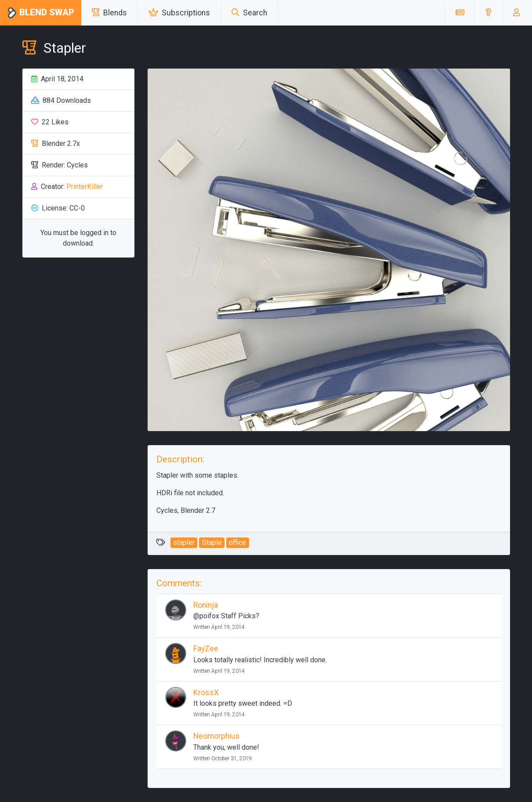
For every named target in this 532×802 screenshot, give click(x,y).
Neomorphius (217, 736)
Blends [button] (109, 13)
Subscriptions (179, 13)
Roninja (206, 605)
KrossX (206, 693)
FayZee (206, 649)
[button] (488, 13)
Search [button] (249, 13)
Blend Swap (41, 13)
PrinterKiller (85, 187)
